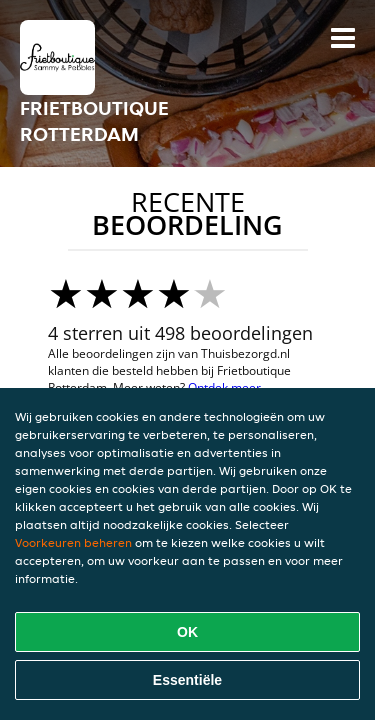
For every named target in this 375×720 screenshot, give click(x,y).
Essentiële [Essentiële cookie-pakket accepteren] (187, 680)
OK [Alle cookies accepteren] (187, 632)
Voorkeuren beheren (73, 542)
